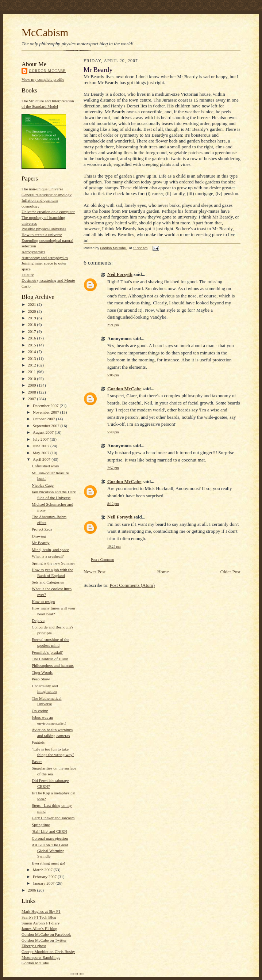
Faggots (38, 742)
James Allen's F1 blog (39, 928)
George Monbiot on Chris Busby (48, 951)
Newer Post (95, 572)
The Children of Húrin (50, 659)
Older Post (230, 572)
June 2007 (42, 446)
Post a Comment (103, 560)
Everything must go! (49, 863)
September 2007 (47, 426)
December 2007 (46, 406)
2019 (32, 318)
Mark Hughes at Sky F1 (41, 911)
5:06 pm (113, 375)
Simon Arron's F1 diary (41, 923)
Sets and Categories (48, 582)
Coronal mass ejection (50, 838)
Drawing (39, 536)
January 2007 (44, 883)
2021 (32, 304)
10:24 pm (114, 546)
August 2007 (44, 432)
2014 (32, 352)
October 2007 (45, 419)
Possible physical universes (44, 229)
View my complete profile (43, 79)
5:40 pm (113, 432)
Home (163, 572)
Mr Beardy (41, 543)
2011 (32, 372)
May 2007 (42, 453)
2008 (32, 392)
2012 (32, 365)
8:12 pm (113, 504)
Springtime (41, 825)
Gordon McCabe (47, 71)
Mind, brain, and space (50, 550)
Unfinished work (45, 466)
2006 (32, 890)
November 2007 (47, 412)
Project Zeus (42, 529)
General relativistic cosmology (47, 195)
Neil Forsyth (120, 274)
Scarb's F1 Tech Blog (39, 917)
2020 (32, 311)
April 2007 (42, 459)
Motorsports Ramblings (41, 957)
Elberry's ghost (34, 946)
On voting (40, 711)
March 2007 (43, 870)
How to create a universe (42, 235)
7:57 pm (113, 468)
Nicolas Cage (43, 485)
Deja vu (38, 620)
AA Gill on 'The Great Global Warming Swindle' (50, 850)
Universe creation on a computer (48, 212)
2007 (32, 399)
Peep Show (41, 679)
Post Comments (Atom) (132, 585)
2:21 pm (113, 325)
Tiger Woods (42, 672)
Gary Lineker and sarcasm (53, 818)
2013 (32, 358)
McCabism (45, 33)
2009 (32, 385)
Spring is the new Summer (53, 563)
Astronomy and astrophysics (45, 258)
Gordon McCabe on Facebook (46, 934)
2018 (32, 324)
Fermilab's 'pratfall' (47, 652)
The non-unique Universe (42, 189)
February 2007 (45, 877)
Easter (37, 761)
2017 (32, 331)
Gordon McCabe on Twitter (44, 940)
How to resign (43, 601)
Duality (28, 275)
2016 (32, 338)
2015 (32, 345)
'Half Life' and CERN (49, 831)
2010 (32, 379)
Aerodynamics (33, 252)
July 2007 (41, 439)
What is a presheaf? (48, 556)
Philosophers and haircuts (53, 665)
